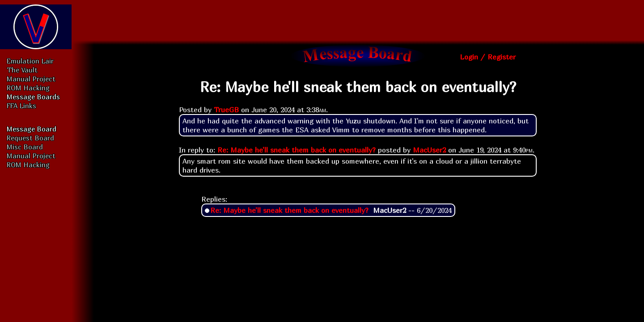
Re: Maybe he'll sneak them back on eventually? (297, 150)
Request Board (30, 138)
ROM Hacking (28, 88)
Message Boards (33, 97)
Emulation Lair (30, 61)
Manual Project (31, 79)
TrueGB (226, 110)
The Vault (22, 70)
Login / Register (488, 57)
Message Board (32, 129)
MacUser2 (429, 150)
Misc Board (25, 147)
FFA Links (21, 106)
